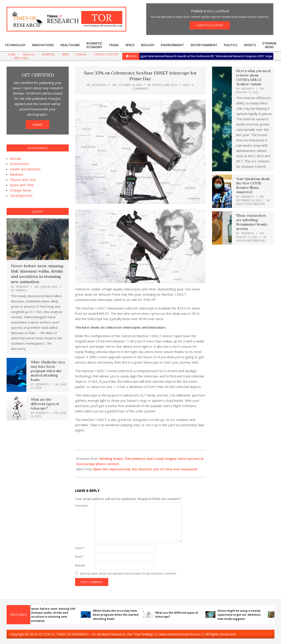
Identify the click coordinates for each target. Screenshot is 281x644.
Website (80, 565)
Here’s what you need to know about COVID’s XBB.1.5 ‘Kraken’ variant (253, 77)
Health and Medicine (25, 169)
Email (79, 557)
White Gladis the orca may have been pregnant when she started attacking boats (48, 371)
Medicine (17, 174)
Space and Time (22, 185)
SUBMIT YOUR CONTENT (210, 25)
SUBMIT (38, 125)
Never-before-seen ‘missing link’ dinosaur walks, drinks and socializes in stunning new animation (37, 274)
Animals (16, 158)
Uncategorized (21, 195)
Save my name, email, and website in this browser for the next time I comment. (128, 574)
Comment (81, 506)
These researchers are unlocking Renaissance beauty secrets (252, 222)
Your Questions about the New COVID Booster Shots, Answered (253, 185)
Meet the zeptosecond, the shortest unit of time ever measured (145, 469)
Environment (19, 164)
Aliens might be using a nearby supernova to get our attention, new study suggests (242, 615)
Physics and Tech (165, 85)
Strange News (21, 190)
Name (80, 548)
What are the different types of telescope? (45, 404)
